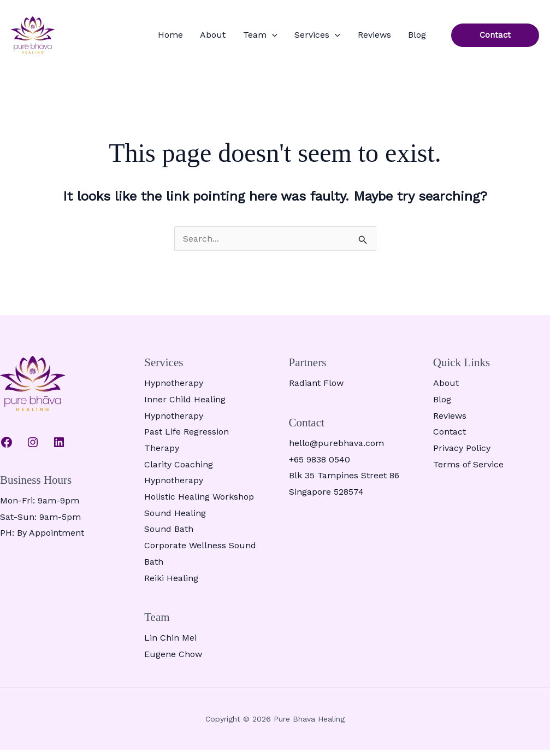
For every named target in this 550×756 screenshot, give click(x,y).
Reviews (384, 38)
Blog (420, 38)
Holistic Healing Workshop (199, 503)
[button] (294, 38)
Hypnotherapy (174, 389)
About (242, 38)
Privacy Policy (462, 455)
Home (205, 38)
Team (283, 38)
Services (333, 38)
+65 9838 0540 (320, 465)
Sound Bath (169, 535)
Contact (450, 438)
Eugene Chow (173, 661)
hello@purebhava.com (336, 450)
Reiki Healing (171, 584)
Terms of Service (468, 470)
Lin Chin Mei (170, 644)
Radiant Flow (316, 389)
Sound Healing (175, 519)
